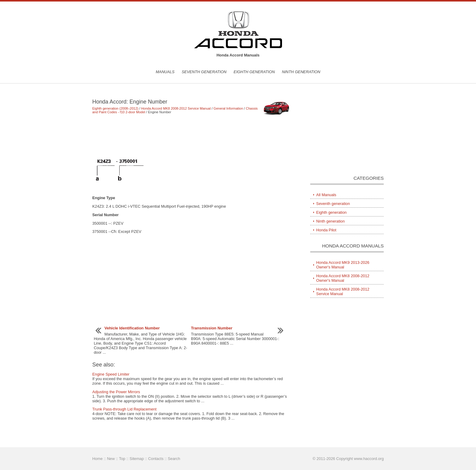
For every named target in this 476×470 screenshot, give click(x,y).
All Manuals (326, 195)
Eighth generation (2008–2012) (115, 108)
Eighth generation (254, 72)
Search (174, 459)
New (111, 459)
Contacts (156, 459)
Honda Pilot (326, 230)
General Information (228, 108)
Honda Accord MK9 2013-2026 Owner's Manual (343, 265)
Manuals (165, 72)
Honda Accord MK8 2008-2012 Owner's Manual (343, 278)
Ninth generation (301, 72)
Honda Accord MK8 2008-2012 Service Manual (176, 108)
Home (97, 459)
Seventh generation (204, 72)
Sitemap (137, 459)
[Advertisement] (192, 136)
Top (122, 459)
